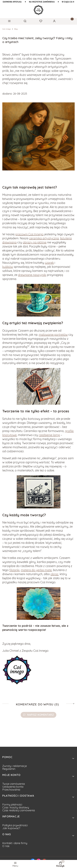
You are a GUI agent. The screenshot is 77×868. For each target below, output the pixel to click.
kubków (8, 267)
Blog (16, 29)
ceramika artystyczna (44, 238)
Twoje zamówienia (14, 784)
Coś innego (7, 29)
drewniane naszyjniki (32, 275)
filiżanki (14, 570)
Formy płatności (12, 805)
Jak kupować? (11, 828)
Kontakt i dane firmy (15, 843)
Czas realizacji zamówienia (19, 810)
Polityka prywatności (15, 825)
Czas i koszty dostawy (16, 807)
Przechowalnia (11, 790)
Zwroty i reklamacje (15, 766)
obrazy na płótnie (35, 242)
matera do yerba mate (36, 570)
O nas (6, 846)
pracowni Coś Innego (29, 234)
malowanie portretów (53, 335)
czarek (49, 263)
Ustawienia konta (13, 787)
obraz (54, 574)
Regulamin (9, 769)
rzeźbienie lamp (49, 435)
